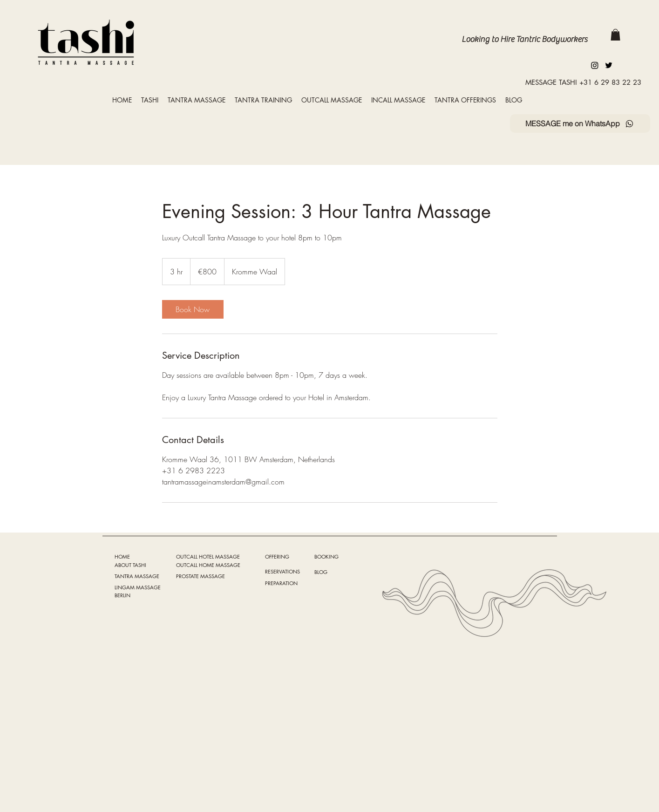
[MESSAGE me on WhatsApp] (580, 123)
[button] (615, 35)
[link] (193, 309)
